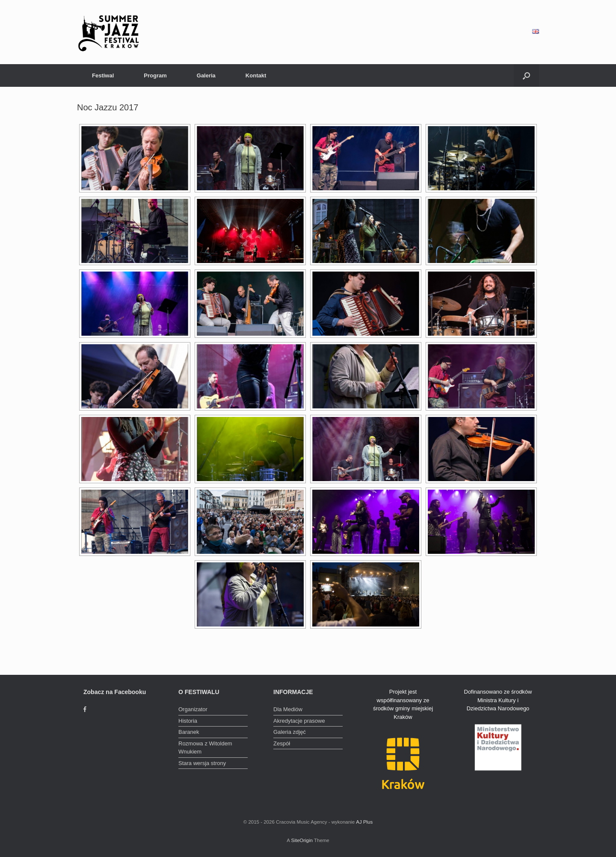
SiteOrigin (302, 840)
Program (155, 75)
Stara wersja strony (202, 763)
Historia (188, 721)
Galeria (206, 75)
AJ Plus (364, 822)
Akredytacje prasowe (299, 721)
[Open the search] (526, 75)
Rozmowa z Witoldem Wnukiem (205, 748)
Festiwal (103, 75)
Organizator (193, 709)
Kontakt (256, 75)
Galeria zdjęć (290, 732)
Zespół (282, 743)
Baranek (189, 732)
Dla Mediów (288, 709)
